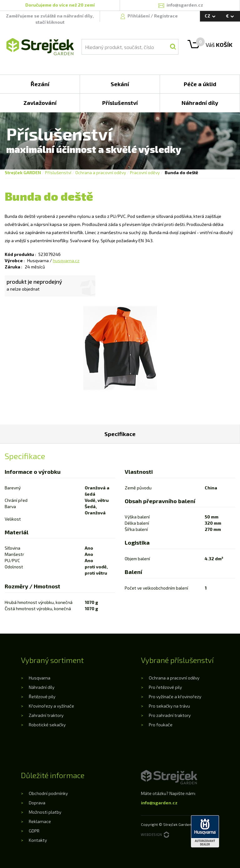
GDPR (34, 831)
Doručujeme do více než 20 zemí (60, 5)
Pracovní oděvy (145, 172)
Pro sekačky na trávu (169, 706)
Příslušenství (58, 172)
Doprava (37, 803)
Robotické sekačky (47, 725)
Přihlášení (139, 16)
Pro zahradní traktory (170, 715)
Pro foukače (161, 725)
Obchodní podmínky (48, 793)
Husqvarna (40, 678)
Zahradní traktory (46, 715)
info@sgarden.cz (159, 803)
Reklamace (40, 821)
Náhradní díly (42, 687)
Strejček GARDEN (23, 172)
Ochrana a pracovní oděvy (101, 172)
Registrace (166, 16)
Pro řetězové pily (165, 687)
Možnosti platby (45, 812)
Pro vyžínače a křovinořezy (175, 696)
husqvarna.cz (66, 260)
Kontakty (38, 840)
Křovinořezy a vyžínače (51, 706)
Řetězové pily (42, 696)
